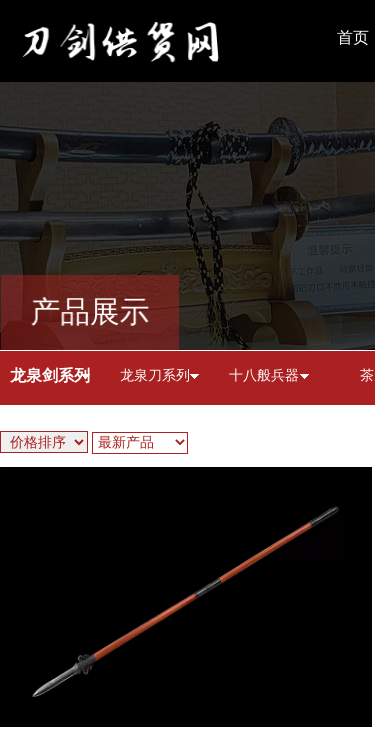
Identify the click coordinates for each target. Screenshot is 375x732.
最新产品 (126, 442)
